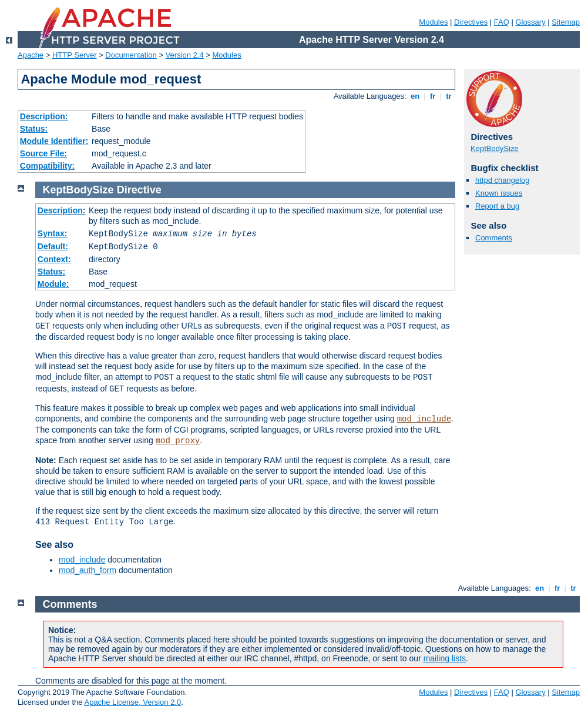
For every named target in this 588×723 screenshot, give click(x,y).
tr (449, 96)
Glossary (530, 22)
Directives (471, 22)
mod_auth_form (88, 570)
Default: (53, 246)
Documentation (131, 55)
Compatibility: (47, 166)
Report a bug (497, 206)
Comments (494, 238)
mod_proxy (178, 441)
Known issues (499, 193)
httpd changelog (503, 180)
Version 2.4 (185, 55)
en (415, 96)
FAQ (502, 22)
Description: (44, 116)
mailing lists (445, 658)
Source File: (43, 153)
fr (433, 96)
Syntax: (53, 233)
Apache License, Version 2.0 (132, 702)
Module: (53, 284)
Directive (139, 190)
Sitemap (566, 22)
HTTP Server (75, 55)
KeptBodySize (495, 148)
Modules (433, 22)
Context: (54, 259)
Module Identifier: (54, 141)
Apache (31, 55)
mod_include (424, 419)
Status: (34, 129)
